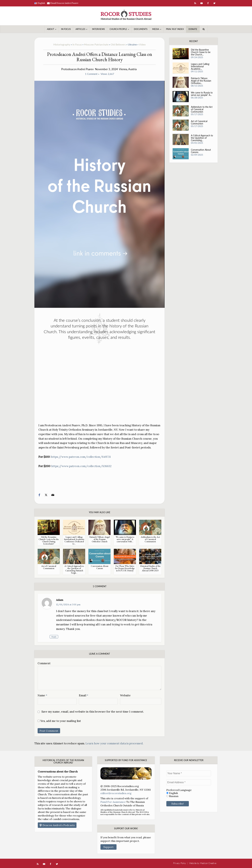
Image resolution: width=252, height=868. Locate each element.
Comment (44, 663)
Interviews (98, 29)
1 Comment (91, 74)
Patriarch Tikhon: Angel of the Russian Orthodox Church (100, 539)
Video (142, 44)
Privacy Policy (180, 863)
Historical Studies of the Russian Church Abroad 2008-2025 (150, 568)
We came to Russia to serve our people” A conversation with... (125, 539)
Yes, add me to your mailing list (59, 721)
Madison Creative (208, 863)
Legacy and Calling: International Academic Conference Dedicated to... (74, 540)
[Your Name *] (189, 773)
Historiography (62, 44)
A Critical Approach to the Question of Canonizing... (201, 138)
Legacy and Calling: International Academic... (200, 67)
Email (84, 695)
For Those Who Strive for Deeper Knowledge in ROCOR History (125, 568)
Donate (193, 29)
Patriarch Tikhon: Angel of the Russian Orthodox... (201, 81)
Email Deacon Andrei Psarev (64, 3)
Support (108, 847)
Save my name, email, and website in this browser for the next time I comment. (93, 712)
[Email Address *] (189, 782)
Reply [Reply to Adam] (60, 637)
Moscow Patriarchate (96, 44)
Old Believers (118, 44)
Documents (141, 29)
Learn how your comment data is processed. (114, 743)
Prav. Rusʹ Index (175, 29)
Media (156, 29)
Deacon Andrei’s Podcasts (57, 825)
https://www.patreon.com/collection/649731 (81, 457)
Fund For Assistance (113, 802)
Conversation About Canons (100, 567)
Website (125, 695)
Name (42, 695)
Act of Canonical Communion (49, 567)
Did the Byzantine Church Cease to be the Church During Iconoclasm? (49, 540)
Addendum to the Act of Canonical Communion (150, 539)
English (172, 793)
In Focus (66, 29)
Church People (118, 29)
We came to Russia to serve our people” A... (202, 94)
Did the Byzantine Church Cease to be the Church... (201, 53)
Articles (80, 29)
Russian (172, 796)
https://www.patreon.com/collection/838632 (81, 466)
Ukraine (132, 44)
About (51, 29)
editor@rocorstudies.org (116, 793)
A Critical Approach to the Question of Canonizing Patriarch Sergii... (74, 569)
